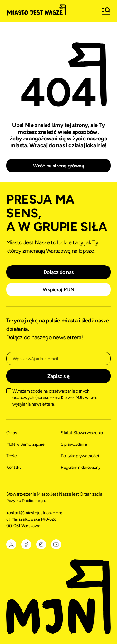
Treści (12, 456)
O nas (12, 433)
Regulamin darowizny (81, 467)
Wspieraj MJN (58, 290)
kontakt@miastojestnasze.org (35, 513)
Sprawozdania (74, 444)
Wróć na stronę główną (58, 166)
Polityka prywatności (80, 456)
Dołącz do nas (59, 272)
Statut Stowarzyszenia (82, 433)
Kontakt (14, 467)
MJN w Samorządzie (25, 444)
